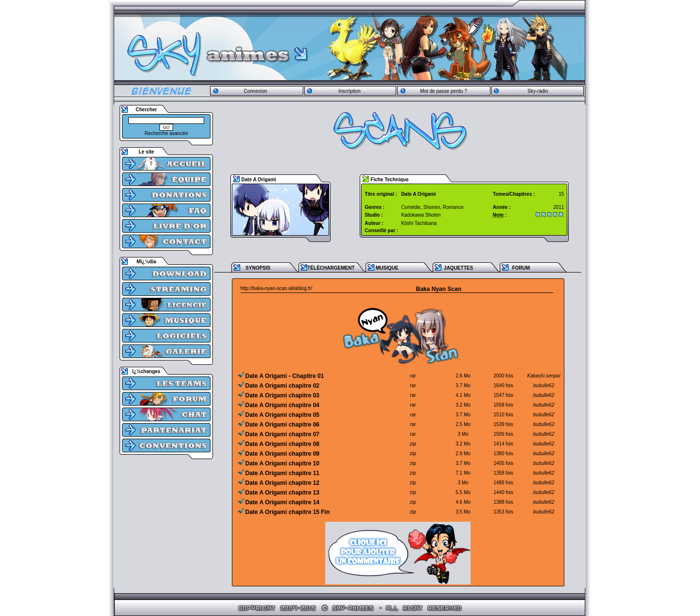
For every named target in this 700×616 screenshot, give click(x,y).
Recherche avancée (166, 133)
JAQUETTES (458, 268)
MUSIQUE (387, 268)
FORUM (521, 268)
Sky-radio (538, 91)
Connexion (255, 91)
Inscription (350, 91)
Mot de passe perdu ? (444, 91)
